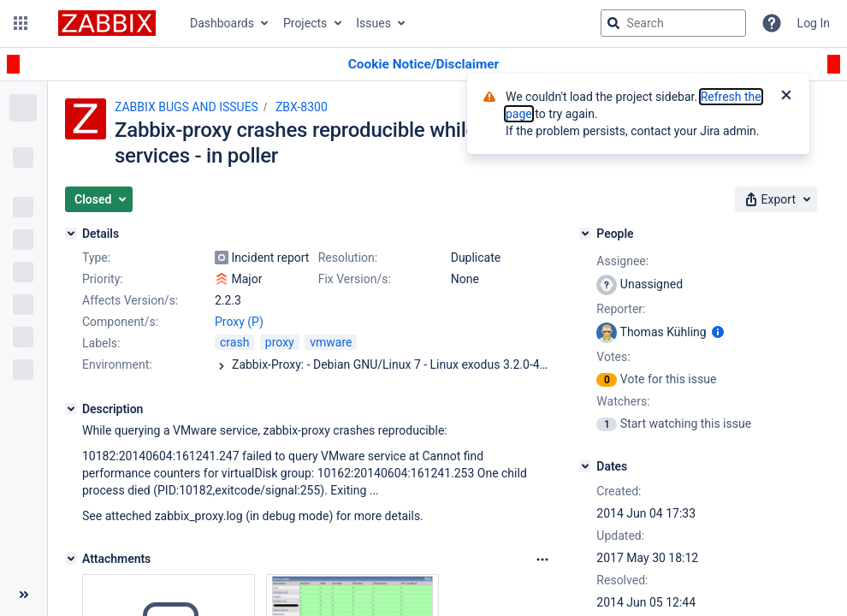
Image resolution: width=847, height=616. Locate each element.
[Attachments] (71, 559)
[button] (21, 23)
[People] (585, 234)
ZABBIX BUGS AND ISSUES (187, 107)
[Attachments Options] (542, 560)
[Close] (786, 97)
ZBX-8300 (302, 107)
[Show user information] (718, 332)
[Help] (772, 23)
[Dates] (585, 466)
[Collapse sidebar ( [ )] (24, 595)
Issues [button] (373, 23)
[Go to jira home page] (107, 23)
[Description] (71, 409)
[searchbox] (673, 23)
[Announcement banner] (423, 65)
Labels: (101, 343)
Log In (814, 23)
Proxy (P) (239, 322)
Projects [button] (305, 23)
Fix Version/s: (355, 279)
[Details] (71, 234)
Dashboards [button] (222, 23)
